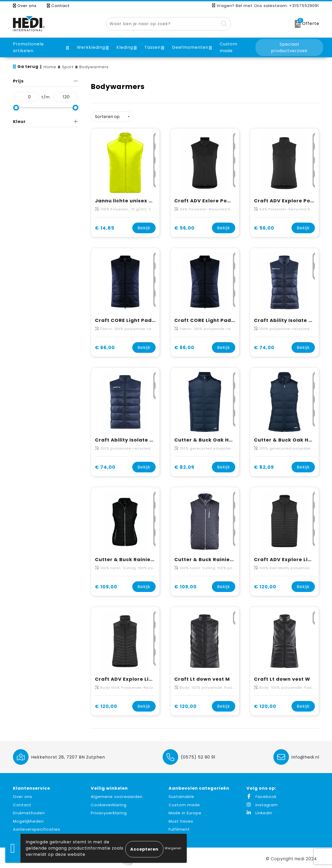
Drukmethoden (29, 811)
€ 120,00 (265, 585)
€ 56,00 (184, 226)
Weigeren (173, 848)
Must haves (181, 819)
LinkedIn (259, 811)
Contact (58, 6)
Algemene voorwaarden (117, 795)
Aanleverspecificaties (37, 827)
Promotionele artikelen (28, 47)
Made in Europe (185, 811)
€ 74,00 (264, 346)
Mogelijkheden (28, 819)
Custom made (184, 803)
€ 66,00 (105, 346)
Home (50, 67)
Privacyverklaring (109, 811)
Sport (68, 67)
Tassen (153, 47)
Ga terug (28, 67)
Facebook (261, 795)
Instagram (262, 803)
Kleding (125, 47)
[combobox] (162, 24)
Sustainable (181, 795)
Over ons (25, 6)
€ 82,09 (184, 465)
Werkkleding (91, 47)
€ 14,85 (105, 226)
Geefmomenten (190, 47)
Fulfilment (179, 827)
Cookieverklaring (109, 803)
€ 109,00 (106, 585)
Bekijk (144, 226)
